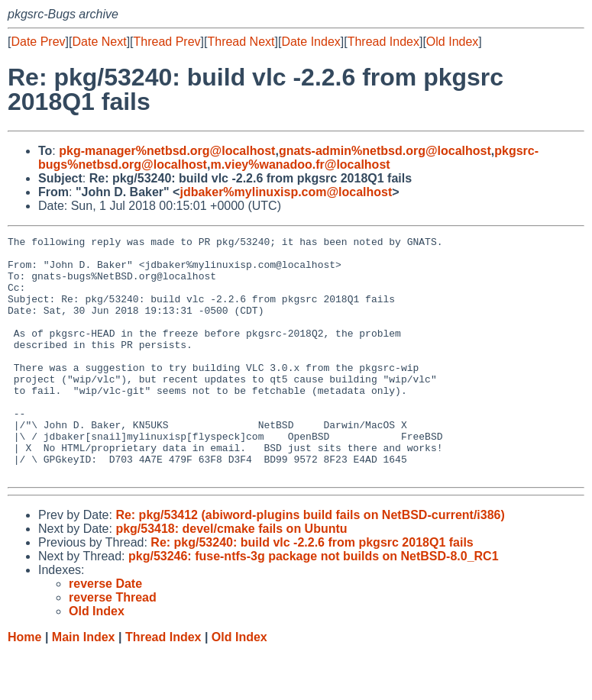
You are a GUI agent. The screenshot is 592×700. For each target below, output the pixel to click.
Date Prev (38, 42)
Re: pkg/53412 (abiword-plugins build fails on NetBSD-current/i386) (310, 563)
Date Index (311, 42)
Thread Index (383, 42)
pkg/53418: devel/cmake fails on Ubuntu (231, 577)
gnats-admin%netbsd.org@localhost (385, 151)
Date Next (99, 42)
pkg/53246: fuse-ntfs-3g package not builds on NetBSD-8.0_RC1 (314, 604)
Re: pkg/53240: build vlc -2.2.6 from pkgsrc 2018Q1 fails (312, 590)
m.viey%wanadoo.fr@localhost (300, 165)
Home (24, 685)
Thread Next (241, 42)
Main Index (84, 685)
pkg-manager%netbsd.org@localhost (167, 151)
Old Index (452, 42)
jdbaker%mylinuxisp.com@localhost (286, 192)
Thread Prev (167, 42)
